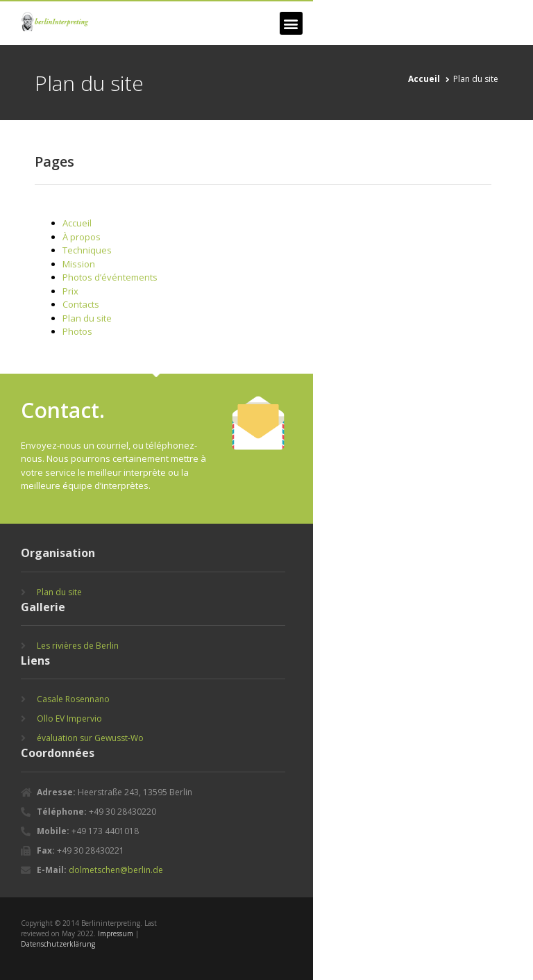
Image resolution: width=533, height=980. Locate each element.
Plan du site (87, 318)
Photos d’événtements (110, 277)
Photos (77, 331)
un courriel (106, 445)
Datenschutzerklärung (58, 944)
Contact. (63, 410)
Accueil (77, 223)
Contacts (81, 304)
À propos (82, 237)
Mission (79, 264)
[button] (291, 23)
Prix (70, 291)
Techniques (87, 250)
